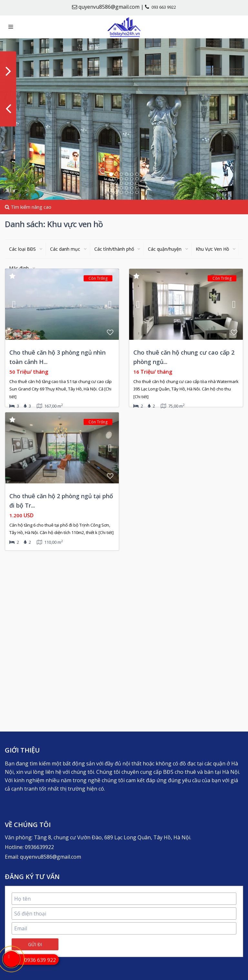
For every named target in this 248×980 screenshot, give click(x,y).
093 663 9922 (164, 7)
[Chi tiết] (141, 397)
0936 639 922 (40, 960)
